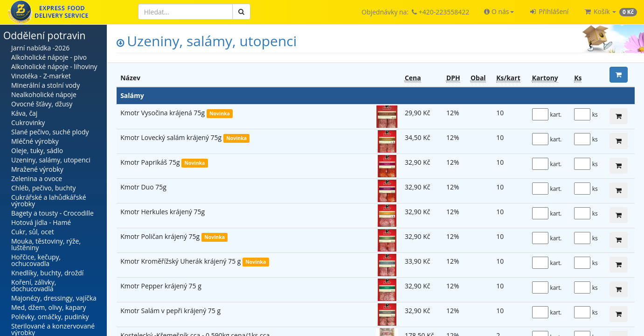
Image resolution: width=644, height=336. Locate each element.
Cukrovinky (28, 122)
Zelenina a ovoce (37, 178)
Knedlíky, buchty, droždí (47, 273)
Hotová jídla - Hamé (41, 222)
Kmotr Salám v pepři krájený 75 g (170, 311)
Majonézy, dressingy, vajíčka (54, 298)
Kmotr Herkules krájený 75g (163, 212)
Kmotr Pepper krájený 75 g (161, 286)
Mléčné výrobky (35, 141)
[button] (499, 12)
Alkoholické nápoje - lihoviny (54, 66)
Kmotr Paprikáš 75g (151, 162)
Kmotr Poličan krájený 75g (161, 236)
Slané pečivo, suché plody (50, 132)
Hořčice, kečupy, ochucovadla (36, 260)
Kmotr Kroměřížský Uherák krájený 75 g (181, 261)
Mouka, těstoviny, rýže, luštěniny (46, 244)
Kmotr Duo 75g (143, 187)
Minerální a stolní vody (45, 85)
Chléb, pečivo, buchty (43, 188)
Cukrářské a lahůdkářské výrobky (49, 200)
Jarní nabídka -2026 (40, 48)
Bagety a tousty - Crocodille (52, 213)
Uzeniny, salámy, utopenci (51, 160)
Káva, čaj (24, 113)
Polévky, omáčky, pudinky (50, 317)
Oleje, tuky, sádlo (37, 150)
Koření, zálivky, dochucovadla (34, 285)
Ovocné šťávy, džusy (42, 104)
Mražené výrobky (37, 169)
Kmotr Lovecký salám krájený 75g (172, 137)
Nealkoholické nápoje (44, 94)
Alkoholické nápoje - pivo (49, 57)
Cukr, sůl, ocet (33, 232)
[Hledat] (185, 12)
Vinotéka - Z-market (41, 76)
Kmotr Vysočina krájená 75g (163, 113)
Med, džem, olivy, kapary (48, 307)
